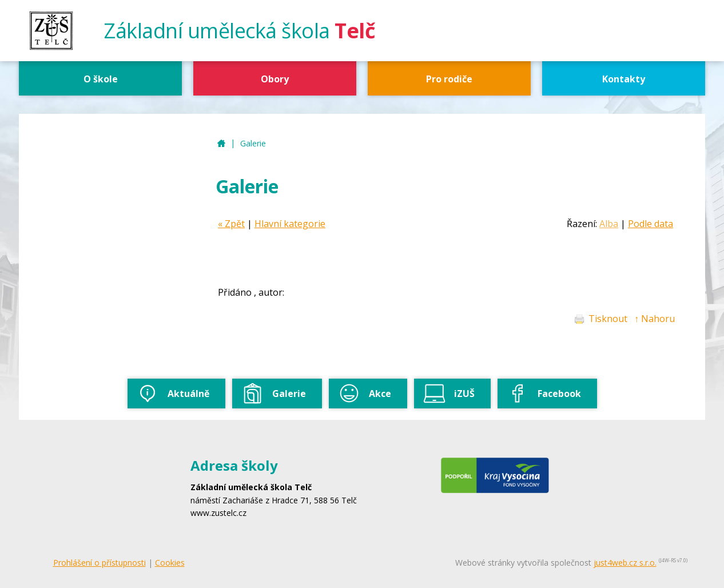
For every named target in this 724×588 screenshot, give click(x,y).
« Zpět (231, 224)
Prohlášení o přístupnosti (100, 563)
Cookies (170, 563)
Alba (609, 224)
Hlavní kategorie (290, 224)
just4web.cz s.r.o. (625, 563)
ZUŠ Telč (221, 144)
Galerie (253, 143)
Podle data (651, 224)
